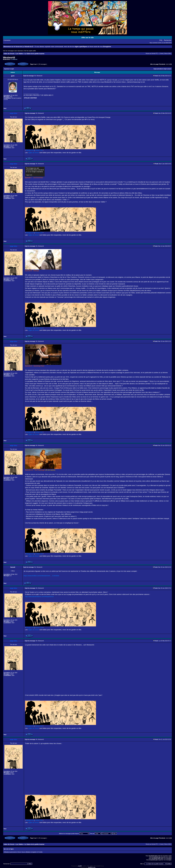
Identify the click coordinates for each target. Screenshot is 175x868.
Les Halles (19, 54)
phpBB (80, 866)
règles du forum (34, 153)
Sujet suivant (167, 69)
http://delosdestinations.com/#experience (39, 597)
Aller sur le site (87, 37)
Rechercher (168, 40)
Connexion (7, 40)
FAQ (161, 40)
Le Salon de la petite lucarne (35, 54)
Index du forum (9, 54)
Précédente (162, 64)
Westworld (9, 58)
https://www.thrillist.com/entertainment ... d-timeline (41, 576)
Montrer (34, 98)
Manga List (30, 150)
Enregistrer (107, 47)
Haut (5, 108)
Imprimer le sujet (9, 69)
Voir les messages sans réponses (13, 51)
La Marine (14, 59)
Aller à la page (154, 64)
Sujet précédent (158, 69)
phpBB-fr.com (92, 867)
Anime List (39, 150)
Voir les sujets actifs (30, 51)
